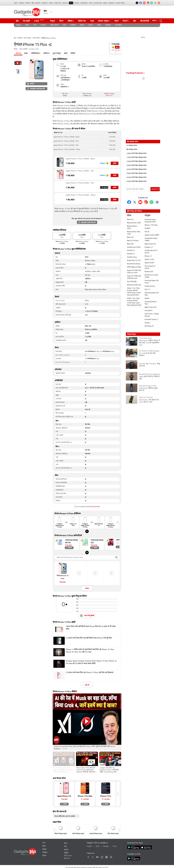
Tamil (114, 846)
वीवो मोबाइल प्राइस (113, 834)
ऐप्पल (16, 49)
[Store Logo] (113, 47)
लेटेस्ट (129, 216)
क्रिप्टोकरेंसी (145, 21)
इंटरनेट (91, 25)
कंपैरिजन (46, 53)
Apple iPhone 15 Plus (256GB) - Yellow (81, 195)
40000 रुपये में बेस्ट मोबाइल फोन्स (136, 181)
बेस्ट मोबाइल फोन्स (132, 150)
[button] (118, 522)
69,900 (70, 164)
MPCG (105, 3)
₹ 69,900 (116, 44)
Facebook (88, 857)
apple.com (109, 95)
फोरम (116, 21)
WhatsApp (106, 857)
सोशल (99, 25)
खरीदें (115, 163)
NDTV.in (67, 858)
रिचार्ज (125, 21)
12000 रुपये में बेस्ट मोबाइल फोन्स (136, 158)
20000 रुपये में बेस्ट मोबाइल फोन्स (136, 165)
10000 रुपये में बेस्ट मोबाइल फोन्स (136, 154)
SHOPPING (84, 3)
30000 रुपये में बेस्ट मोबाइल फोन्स (136, 173)
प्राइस (26, 53)
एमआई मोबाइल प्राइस (96, 834)
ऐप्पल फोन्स (36, 38)
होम (17, 21)
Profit (28, 3)
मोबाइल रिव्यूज (131, 334)
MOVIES (38, 3)
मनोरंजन (43, 25)
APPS (91, 3)
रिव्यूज (53, 21)
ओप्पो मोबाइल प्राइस (78, 834)
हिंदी (33, 3)
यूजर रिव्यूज (57, 53)
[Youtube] (140, 202)
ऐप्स (35, 25)
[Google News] (157, 202)
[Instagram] (146, 202)
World (22, 3)
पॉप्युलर (147, 216)
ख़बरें (66, 53)
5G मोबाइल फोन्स (132, 146)
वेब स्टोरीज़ (118, 25)
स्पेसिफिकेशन (35, 53)
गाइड (92, 21)
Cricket (45, 3)
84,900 (70, 188)
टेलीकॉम (73, 25)
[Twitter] (135, 202)
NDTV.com (68, 856)
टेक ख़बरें (26, 21)
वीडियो (70, 21)
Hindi (98, 846)
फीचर (61, 21)
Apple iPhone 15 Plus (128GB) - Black (80, 159)
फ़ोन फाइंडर (27, 38)
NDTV (16, 3)
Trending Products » (135, 73)
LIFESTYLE (58, 3)
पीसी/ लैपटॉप (54, 25)
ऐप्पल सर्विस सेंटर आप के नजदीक (65, 816)
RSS (44, 843)
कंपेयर (30, 84)
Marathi (112, 3)
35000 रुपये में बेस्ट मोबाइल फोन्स (136, 177)
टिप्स (64, 25)
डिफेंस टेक (82, 21)
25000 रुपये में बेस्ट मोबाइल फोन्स (136, 169)
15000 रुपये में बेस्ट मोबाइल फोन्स (136, 161)
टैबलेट (27, 25)
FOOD (51, 3)
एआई (39, 21)
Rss (111, 857)
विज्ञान (82, 25)
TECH (71, 3)
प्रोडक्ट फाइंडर (103, 21)
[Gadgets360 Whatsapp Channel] (151, 202)
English (89, 846)
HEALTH (65, 3)
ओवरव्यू (18, 53)
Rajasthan (98, 3)
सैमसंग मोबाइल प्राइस (61, 834)
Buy (117, 47)
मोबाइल (18, 25)
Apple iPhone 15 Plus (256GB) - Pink (80, 183)
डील (135, 21)
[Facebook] (129, 202)
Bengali (106, 846)
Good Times (120, 3)
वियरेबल (108, 25)
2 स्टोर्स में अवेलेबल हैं (116, 51)
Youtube (97, 857)
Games (77, 3)
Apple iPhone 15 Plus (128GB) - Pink (80, 171)
